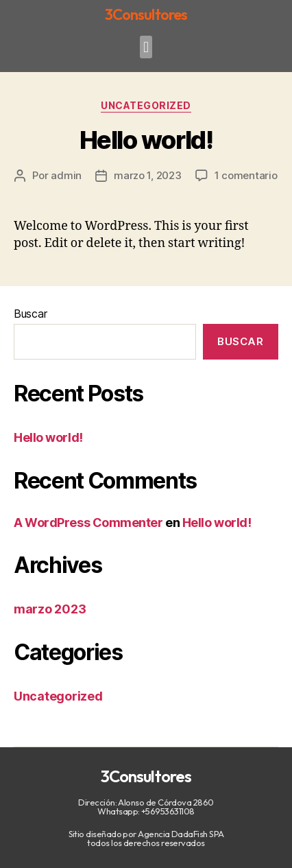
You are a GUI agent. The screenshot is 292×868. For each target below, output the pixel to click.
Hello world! (146, 140)
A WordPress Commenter (88, 523)
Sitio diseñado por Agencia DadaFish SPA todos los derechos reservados (146, 838)
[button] (146, 47)
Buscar (30, 314)
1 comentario (246, 175)
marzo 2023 (50, 609)
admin (66, 175)
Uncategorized (146, 105)
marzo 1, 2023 (148, 175)
